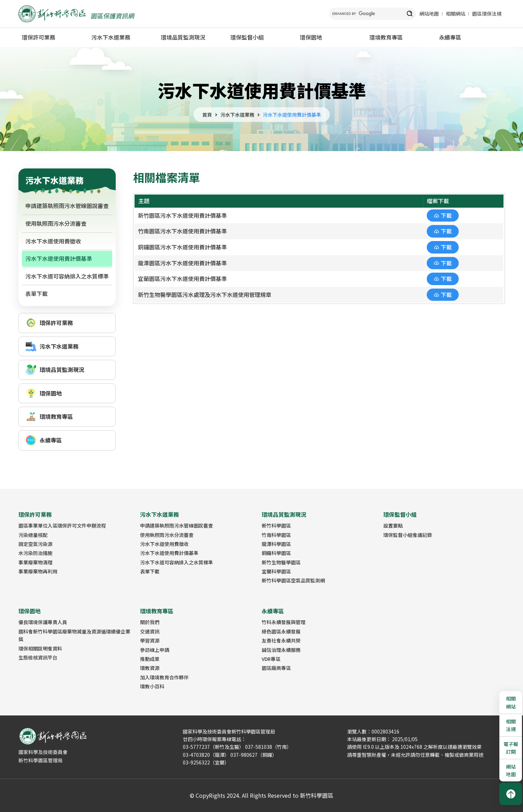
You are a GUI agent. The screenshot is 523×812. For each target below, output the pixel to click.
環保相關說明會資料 (40, 648)
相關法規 (511, 725)
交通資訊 (150, 631)
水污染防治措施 (35, 553)
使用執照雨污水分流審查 (56, 223)
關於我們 (150, 622)
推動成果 (150, 659)
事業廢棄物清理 (35, 562)
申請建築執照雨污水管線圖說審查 (67, 206)
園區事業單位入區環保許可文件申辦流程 (62, 525)
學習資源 (150, 640)
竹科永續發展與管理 (284, 622)
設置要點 (393, 525)
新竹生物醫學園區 (281, 562)
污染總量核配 (33, 535)
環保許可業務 (39, 37)
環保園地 (311, 37)
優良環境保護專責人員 (43, 622)
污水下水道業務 (111, 37)
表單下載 (36, 293)
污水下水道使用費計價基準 (292, 115)
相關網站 (456, 14)
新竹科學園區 (276, 525)
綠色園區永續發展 (281, 631)
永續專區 (450, 37)
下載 (446, 215)
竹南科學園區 (276, 535)
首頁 (207, 115)
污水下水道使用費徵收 (53, 241)
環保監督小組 (247, 37)
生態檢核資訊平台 (38, 657)
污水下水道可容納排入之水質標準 (67, 276)
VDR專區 (271, 659)
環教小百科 (152, 686)
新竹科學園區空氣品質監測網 (293, 580)
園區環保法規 (487, 14)
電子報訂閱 (511, 748)
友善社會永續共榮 (281, 640)
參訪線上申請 (155, 650)
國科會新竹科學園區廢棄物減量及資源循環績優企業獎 (74, 635)
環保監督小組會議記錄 (408, 535)
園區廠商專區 (276, 668)
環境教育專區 (386, 37)
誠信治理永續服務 (281, 650)
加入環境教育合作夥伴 (164, 677)
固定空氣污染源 (35, 544)
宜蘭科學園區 (276, 571)
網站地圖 (429, 14)
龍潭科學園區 (276, 544)
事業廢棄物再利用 (38, 571)
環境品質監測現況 (183, 37)
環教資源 (150, 668)
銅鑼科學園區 (276, 553)
